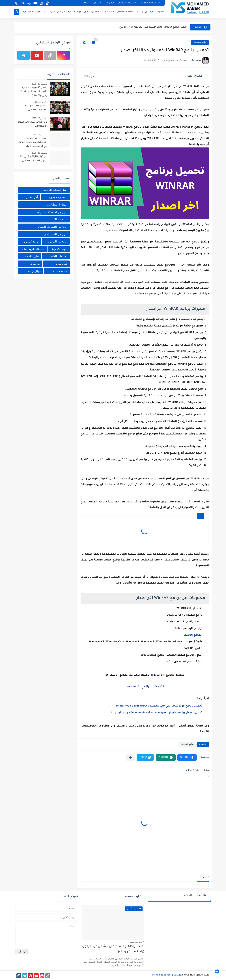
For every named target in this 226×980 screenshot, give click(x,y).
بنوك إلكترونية (59, 249)
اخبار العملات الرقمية (55, 190)
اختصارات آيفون (91, 12)
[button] (187, 757)
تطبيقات (159, 12)
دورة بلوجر (61, 264)
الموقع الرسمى (193, 635)
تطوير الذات (32, 256)
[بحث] (16, 12)
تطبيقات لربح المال (33, 249)
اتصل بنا (110, 3)
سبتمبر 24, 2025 (39, 134)
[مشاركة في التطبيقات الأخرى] (130, 757)
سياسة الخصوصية (150, 3)
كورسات (77, 12)
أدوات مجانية (34, 12)
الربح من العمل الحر (56, 234)
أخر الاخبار (32, 197)
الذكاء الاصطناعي (125, 12)
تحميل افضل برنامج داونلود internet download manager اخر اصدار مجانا (157, 713)
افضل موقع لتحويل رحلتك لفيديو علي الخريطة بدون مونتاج (153, 27)
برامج (144, 12)
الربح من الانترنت (57, 12)
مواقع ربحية (34, 271)
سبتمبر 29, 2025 (39, 84)
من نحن (97, 3)
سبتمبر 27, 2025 (39, 118)
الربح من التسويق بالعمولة (52, 227)
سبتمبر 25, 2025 (39, 153)
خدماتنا (85, 3)
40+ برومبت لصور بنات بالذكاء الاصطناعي (35, 108)
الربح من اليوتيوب (57, 241)
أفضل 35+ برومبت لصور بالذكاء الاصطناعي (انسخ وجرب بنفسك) (34, 92)
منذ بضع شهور (135, 942)
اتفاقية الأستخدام (127, 3)
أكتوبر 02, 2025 (40, 102)
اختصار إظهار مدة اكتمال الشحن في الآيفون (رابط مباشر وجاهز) (113, 949)
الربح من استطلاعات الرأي (52, 212)
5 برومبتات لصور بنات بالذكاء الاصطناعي (33, 124)
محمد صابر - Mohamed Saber (168, 975)
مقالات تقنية (108, 12)
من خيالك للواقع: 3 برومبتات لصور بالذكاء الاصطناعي (33, 159)
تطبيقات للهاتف (58, 256)
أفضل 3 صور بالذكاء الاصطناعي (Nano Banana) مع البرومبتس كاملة (33, 143)
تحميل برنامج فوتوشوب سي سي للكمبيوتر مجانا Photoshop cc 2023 (159, 706)
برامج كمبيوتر (200, 42)
